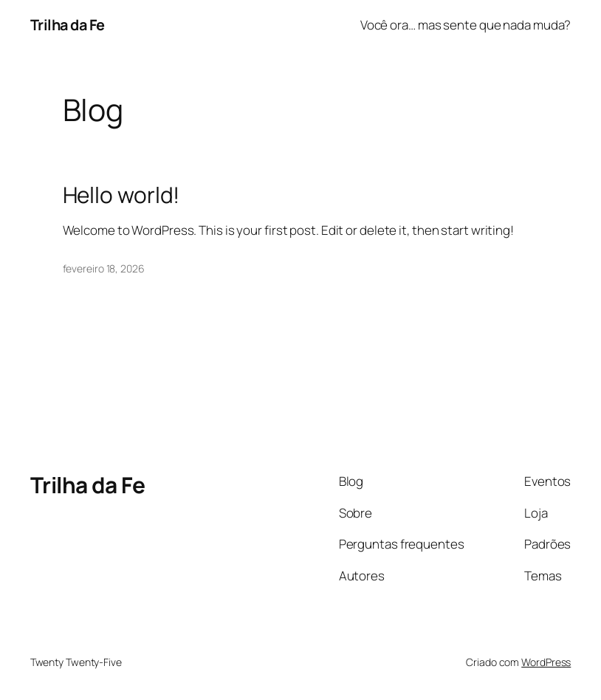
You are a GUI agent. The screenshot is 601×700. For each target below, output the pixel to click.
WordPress (546, 662)
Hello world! (121, 195)
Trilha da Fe (68, 25)
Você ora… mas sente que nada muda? (466, 25)
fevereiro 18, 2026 (104, 268)
